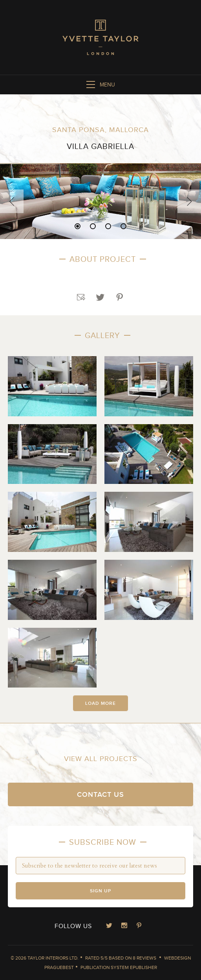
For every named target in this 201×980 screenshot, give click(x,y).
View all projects (101, 759)
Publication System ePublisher (119, 967)
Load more (100, 703)
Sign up (100, 891)
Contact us (100, 795)
